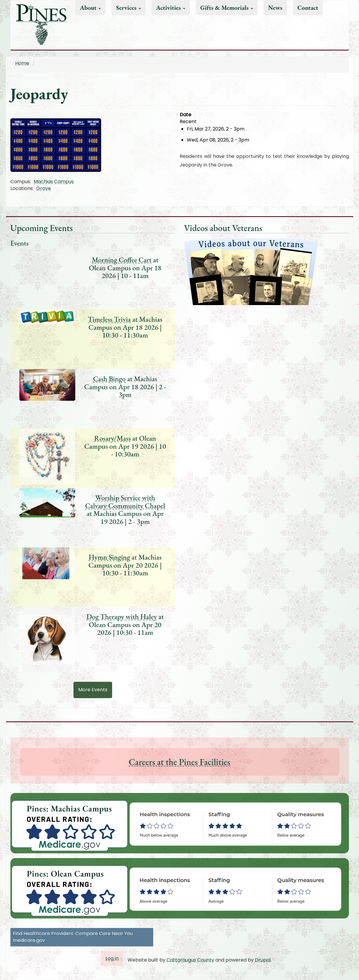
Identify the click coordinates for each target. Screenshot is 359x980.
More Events (93, 690)
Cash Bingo (109, 379)
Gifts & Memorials (227, 8)
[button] (95, 145)
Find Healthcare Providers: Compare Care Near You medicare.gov (73, 937)
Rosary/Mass (113, 438)
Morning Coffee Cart (122, 260)
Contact (308, 8)
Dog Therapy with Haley (122, 617)
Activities (170, 8)
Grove (44, 188)
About (90, 8)
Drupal (263, 960)
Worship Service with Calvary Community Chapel (125, 501)
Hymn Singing (109, 557)
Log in (112, 958)
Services (128, 8)
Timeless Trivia (109, 319)
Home (22, 63)
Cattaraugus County (190, 960)
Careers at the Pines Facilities (179, 762)
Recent (188, 122)
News (275, 8)
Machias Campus (54, 182)
